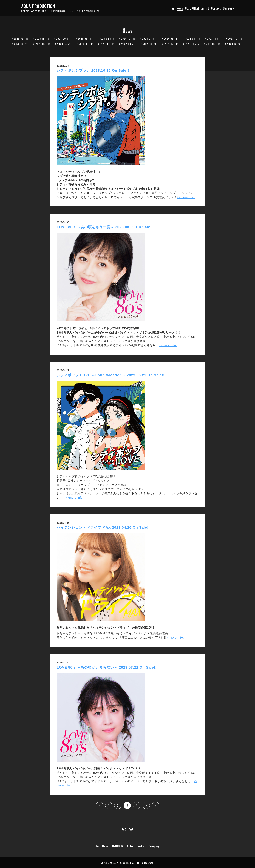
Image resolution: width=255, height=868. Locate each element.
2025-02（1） (107, 38)
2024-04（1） (193, 38)
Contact (216, 8)
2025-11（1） (43, 38)
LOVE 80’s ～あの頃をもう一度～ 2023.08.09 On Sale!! (105, 227)
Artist (205, 8)
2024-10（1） (129, 38)
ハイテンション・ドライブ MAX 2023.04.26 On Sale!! (103, 527)
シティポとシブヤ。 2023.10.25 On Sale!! (93, 70)
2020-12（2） (235, 44)
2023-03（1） (87, 44)
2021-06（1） (214, 44)
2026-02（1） (22, 38)
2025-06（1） (86, 38)
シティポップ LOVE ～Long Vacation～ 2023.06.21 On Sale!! (111, 375)
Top (172, 8)
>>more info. (186, 197)
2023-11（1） (215, 38)
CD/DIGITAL (192, 8)
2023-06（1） (44, 44)
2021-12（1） (172, 44)
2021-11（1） (193, 44)
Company (228, 8)
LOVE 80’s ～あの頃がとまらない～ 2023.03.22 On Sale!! (107, 667)
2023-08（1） (22, 44)
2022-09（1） (129, 44)
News (180, 8)
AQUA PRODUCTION (38, 6)
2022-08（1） (151, 44)
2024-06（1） (172, 38)
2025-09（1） (64, 38)
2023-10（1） (236, 38)
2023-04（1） (65, 44)
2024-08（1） (150, 38)
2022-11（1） (108, 44)
